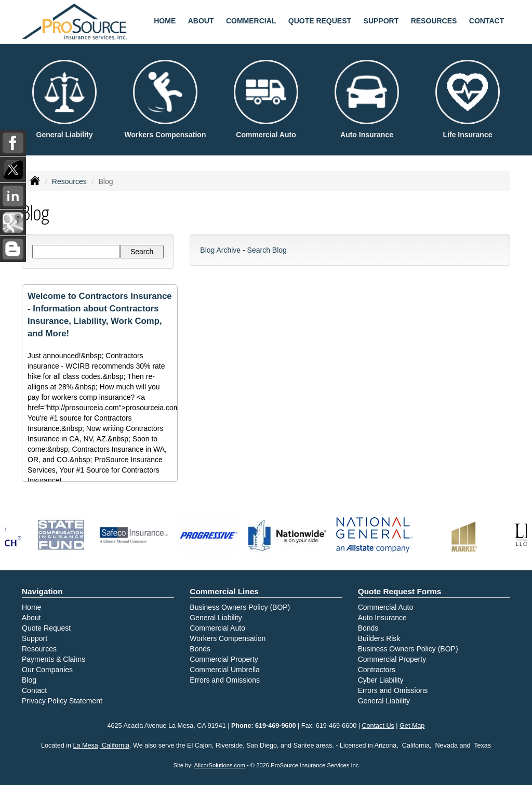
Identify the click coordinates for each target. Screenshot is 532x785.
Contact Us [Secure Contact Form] (378, 726)
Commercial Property (224, 659)
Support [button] (381, 21)
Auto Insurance (382, 618)
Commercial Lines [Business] (224, 591)
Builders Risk (379, 638)
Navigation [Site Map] (42, 591)
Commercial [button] (251, 21)
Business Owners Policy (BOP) (240, 607)
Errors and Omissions (225, 680)
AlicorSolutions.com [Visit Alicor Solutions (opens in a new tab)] (219, 765)
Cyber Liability (381, 680)
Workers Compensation (228, 638)
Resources (69, 181)
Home (165, 21)
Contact (487, 21)
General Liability (216, 618)
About (201, 21)
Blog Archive (220, 250)
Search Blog (267, 250)
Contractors (377, 670)
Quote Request (46, 628)
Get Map (412, 726)
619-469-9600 (275, 726)
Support (35, 638)
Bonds (200, 649)
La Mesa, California (102, 745)
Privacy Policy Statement (62, 701)
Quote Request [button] (320, 21)
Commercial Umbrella (225, 670)
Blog (29, 680)
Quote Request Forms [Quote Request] (400, 591)
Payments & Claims (54, 659)
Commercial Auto (217, 628)
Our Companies (47, 670)
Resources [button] (434, 21)
